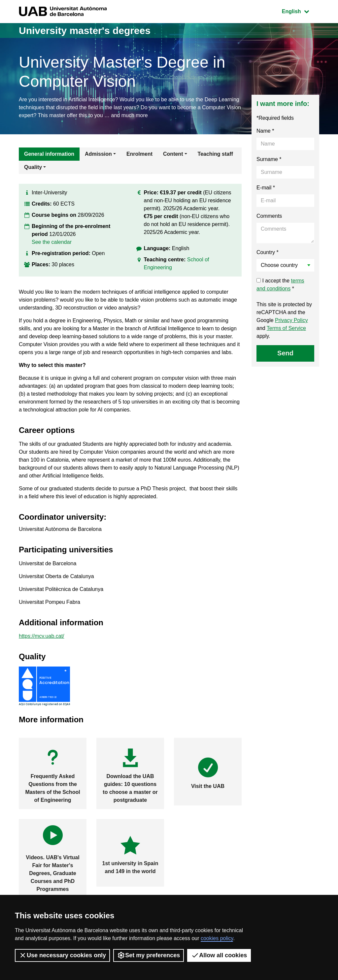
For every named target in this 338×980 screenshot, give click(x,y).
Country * (268, 252)
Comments (269, 216)
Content (173, 154)
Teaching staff (215, 154)
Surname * (269, 159)
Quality (33, 167)
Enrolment (139, 154)
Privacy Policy (291, 320)
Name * (265, 131)
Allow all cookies (219, 955)
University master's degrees (85, 31)
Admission (98, 154)
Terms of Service (286, 328)
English (300, 11)
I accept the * (280, 285)
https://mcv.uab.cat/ (42, 636)
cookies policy (217, 938)
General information (49, 154)
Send (285, 353)
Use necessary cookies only (62, 955)
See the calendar (52, 242)
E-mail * (266, 188)
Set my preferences (149, 955)
